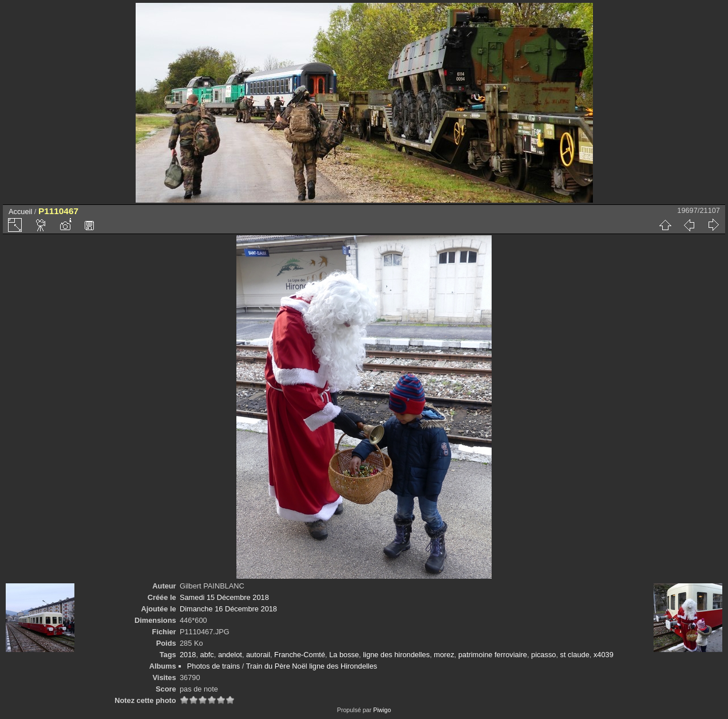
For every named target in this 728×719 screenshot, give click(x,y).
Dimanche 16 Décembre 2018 (228, 609)
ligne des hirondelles (396, 655)
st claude (575, 655)
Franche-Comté (300, 655)
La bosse (344, 655)
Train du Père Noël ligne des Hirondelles (312, 666)
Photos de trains (213, 666)
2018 (188, 655)
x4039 (604, 655)
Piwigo (382, 710)
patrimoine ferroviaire (493, 655)
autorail (258, 655)
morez (444, 655)
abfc (207, 655)
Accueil (20, 212)
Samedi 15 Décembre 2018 (224, 597)
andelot (230, 655)
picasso (543, 655)
